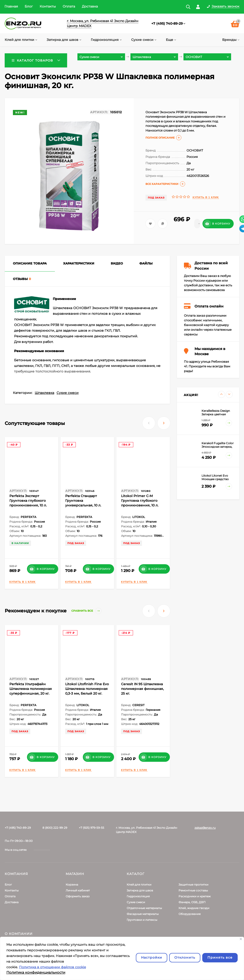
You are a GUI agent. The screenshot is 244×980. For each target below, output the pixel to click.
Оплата (69, 6)
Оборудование (190, 914)
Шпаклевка (44, 393)
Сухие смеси (68, 393)
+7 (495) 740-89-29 (167, 23)
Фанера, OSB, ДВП (192, 902)
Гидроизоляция (138, 896)
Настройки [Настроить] (152, 957)
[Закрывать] (241, 939)
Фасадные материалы (143, 914)
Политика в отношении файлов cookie (52, 967)
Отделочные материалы (144, 908)
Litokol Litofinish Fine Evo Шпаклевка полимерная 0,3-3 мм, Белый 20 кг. (87, 689)
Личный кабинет (78, 890)
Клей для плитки (139, 885)
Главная (11, 6)
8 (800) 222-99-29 (55, 828)
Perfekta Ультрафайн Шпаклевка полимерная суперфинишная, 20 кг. (31, 689)
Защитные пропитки (193, 885)
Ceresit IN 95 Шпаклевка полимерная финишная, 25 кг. (142, 689)
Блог (29, 6)
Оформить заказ (78, 896)
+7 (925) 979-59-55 (91, 828)
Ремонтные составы (193, 890)
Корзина (72, 885)
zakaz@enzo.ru (205, 828)
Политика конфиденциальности (36, 972)
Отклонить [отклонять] (185, 957)
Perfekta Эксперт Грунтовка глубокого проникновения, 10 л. (28, 501)
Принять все (220, 957)
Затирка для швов (140, 890)
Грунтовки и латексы (142, 920)
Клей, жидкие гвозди (194, 908)
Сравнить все (86, 611)
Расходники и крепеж (195, 896)
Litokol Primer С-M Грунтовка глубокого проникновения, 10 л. (140, 501)
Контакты (48, 6)
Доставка (90, 6)
